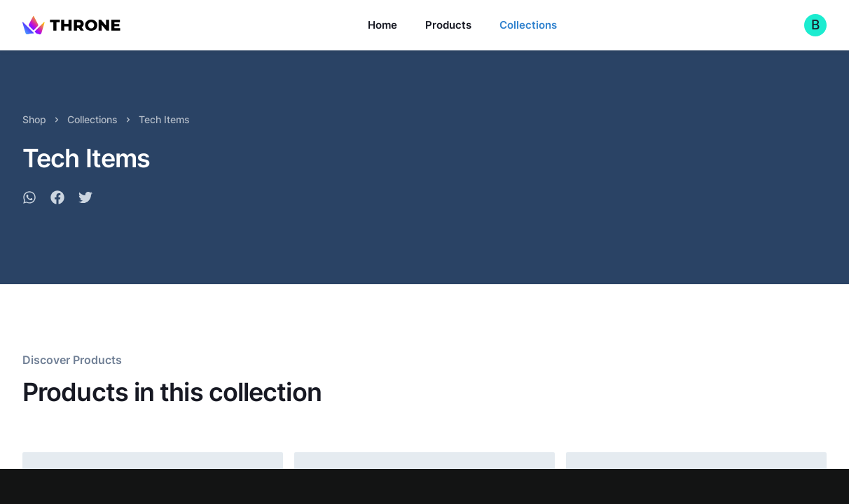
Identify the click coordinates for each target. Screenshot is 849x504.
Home (382, 25)
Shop (34, 119)
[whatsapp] (29, 199)
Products (448, 25)
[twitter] (85, 199)
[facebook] (57, 199)
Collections (528, 25)
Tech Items (164, 119)
